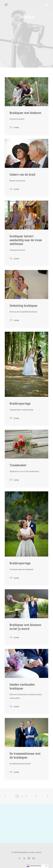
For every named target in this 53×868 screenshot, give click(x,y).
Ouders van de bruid (22, 175)
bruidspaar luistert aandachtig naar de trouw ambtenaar (26, 240)
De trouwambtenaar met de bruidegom (25, 756)
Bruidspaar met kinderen (25, 113)
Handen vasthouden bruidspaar (22, 687)
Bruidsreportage (20, 404)
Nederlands (34, 866)
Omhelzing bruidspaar (24, 306)
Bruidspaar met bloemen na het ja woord (25, 627)
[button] (47, 5)
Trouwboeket (18, 465)
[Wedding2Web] (6, 5)
